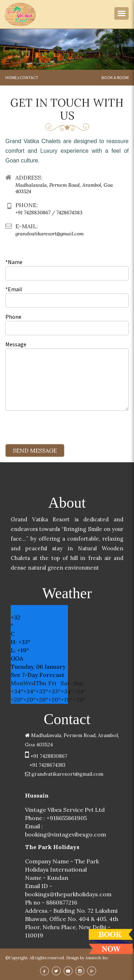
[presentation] (60, 430)
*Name (14, 262)
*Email (14, 289)
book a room (115, 78)
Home (11, 77)
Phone (13, 317)
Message (16, 344)
